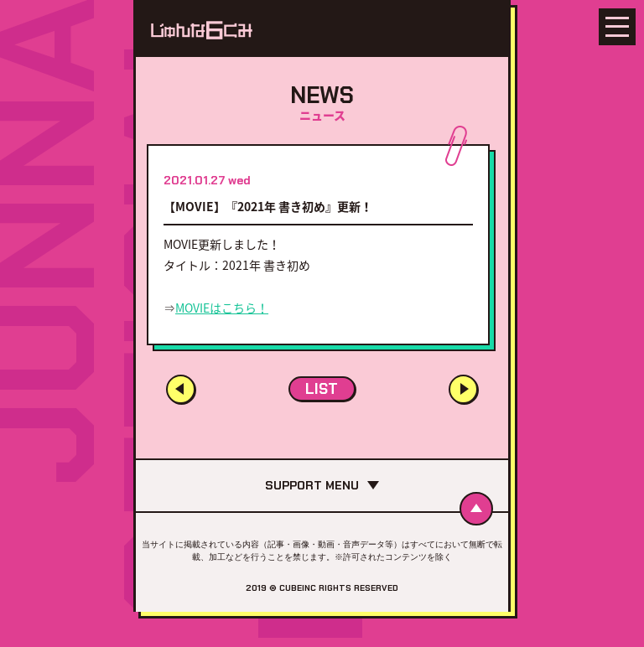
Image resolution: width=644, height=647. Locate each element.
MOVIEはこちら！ (222, 308)
